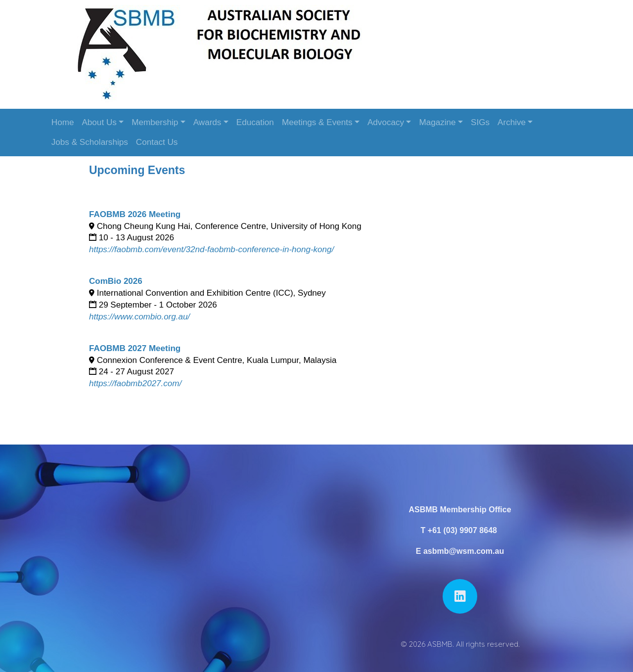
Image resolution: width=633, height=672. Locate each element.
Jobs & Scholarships (90, 142)
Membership (155, 122)
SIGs (480, 122)
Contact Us (157, 142)
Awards (207, 122)
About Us (99, 122)
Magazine (437, 122)
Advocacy (386, 122)
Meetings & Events (317, 122)
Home (63, 122)
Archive (512, 122)
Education (255, 122)
